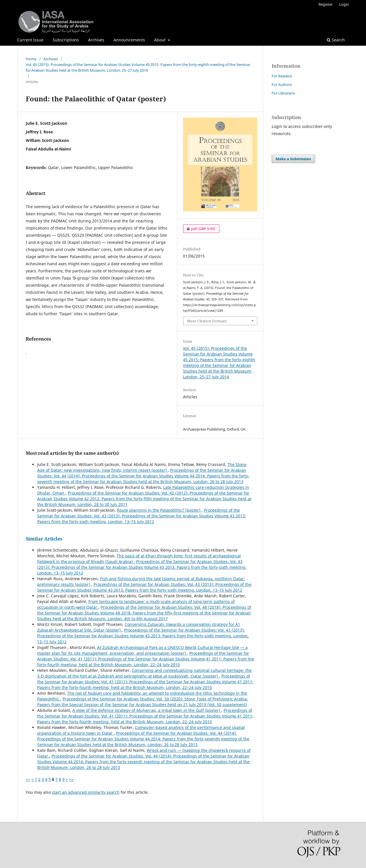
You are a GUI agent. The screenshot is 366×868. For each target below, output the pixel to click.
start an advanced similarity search (86, 792)
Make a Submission (293, 159)
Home (31, 59)
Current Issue (30, 40)
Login (344, 4)
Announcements (129, 40)
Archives (96, 40)
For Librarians (283, 93)
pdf (199, 229)
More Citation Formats (207, 321)
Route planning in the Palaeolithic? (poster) (159, 510)
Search (336, 40)
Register (326, 4)
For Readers (282, 76)
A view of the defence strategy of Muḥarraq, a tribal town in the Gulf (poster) (147, 710)
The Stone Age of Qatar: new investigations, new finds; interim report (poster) (142, 467)
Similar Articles (44, 539)
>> (71, 779)
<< (28, 779)
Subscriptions (66, 40)
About (160, 40)
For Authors (282, 85)
